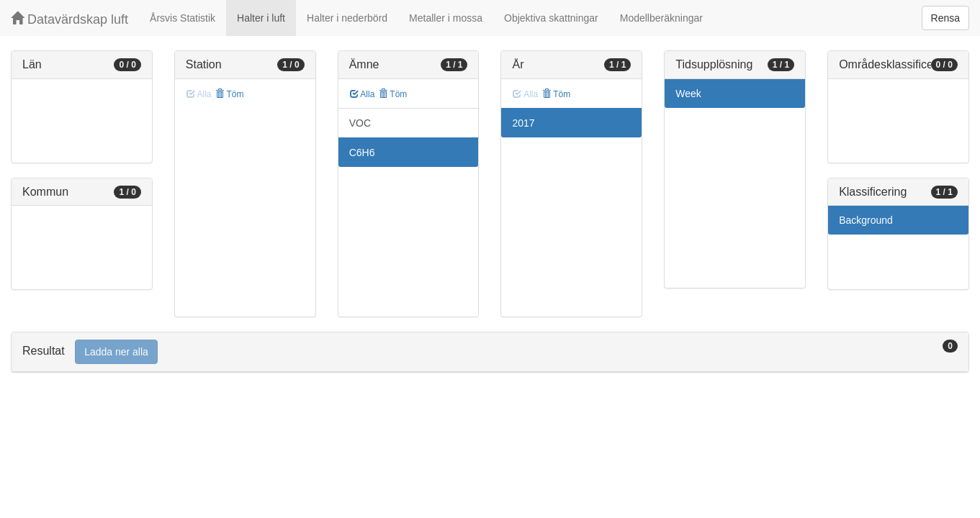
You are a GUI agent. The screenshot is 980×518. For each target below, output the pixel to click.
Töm (229, 94)
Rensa (945, 18)
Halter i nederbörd (347, 18)
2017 (523, 123)
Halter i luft (261, 18)
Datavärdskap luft (69, 19)
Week (688, 94)
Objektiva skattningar (551, 18)
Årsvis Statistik (183, 18)
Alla (363, 94)
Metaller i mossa (446, 18)
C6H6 (362, 153)
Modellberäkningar (661, 18)
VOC (360, 123)
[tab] (490, 352)
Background (866, 220)
